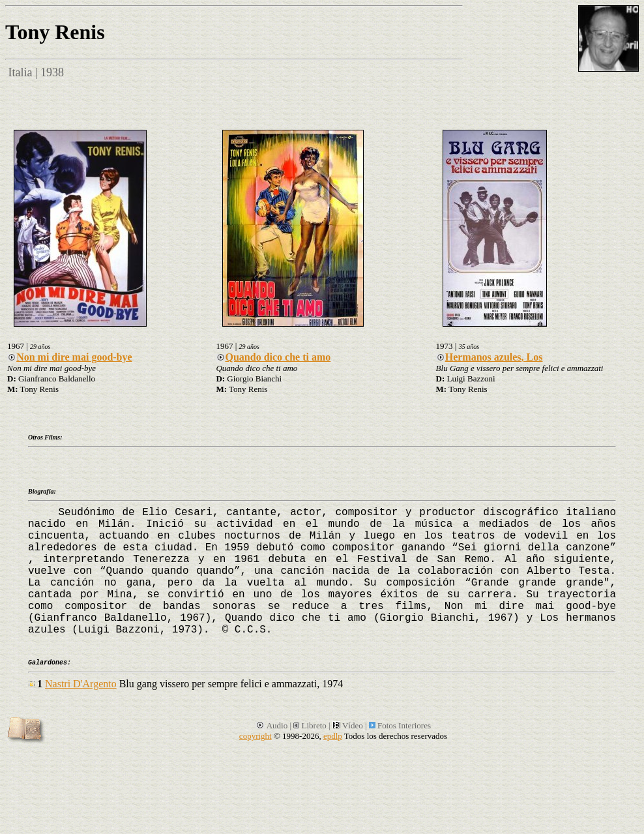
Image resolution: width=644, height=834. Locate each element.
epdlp (333, 736)
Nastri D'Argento (81, 684)
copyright (256, 736)
